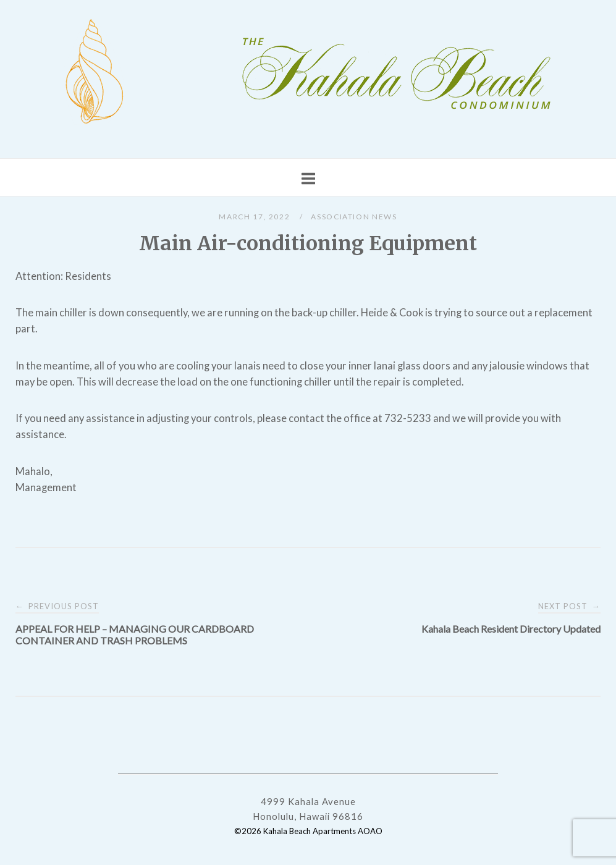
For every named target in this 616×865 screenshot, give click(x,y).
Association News (354, 217)
